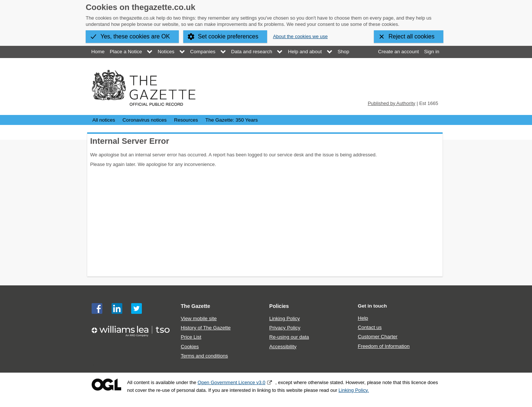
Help (363, 318)
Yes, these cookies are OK (135, 36)
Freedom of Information (383, 346)
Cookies (190, 347)
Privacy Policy (285, 328)
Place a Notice (126, 52)
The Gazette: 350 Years (232, 120)
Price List (191, 337)
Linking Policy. (354, 390)
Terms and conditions (204, 356)
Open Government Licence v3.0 (232, 382)
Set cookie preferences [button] (228, 36)
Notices (166, 52)
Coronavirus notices (145, 120)
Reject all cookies (412, 36)
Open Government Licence (106, 385)
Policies (279, 306)
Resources (186, 120)
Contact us (370, 327)
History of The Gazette (206, 328)
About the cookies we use (300, 36)
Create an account (398, 52)
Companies (203, 52)
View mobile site (199, 318)
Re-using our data (289, 337)
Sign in (432, 52)
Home (98, 52)
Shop (344, 52)
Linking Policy (285, 318)
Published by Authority (391, 103)
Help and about (305, 52)
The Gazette (195, 306)
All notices (104, 120)
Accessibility (283, 347)
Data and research (252, 52)
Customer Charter (377, 337)
